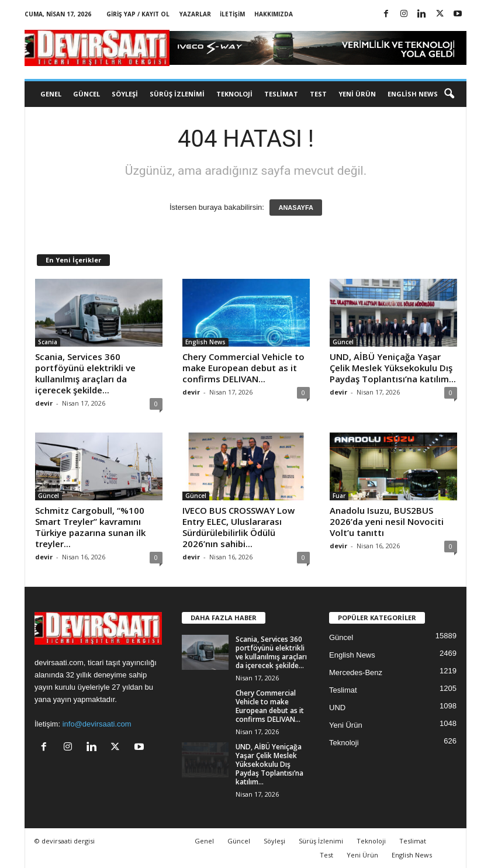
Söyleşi (125, 94)
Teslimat (281, 94)
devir (44, 403)
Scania (48, 342)
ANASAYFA (296, 208)
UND (337, 708)
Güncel (87, 94)
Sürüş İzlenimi (177, 94)
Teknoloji (234, 94)
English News (413, 94)
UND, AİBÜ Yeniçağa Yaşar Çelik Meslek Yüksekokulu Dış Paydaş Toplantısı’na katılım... (393, 368)
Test (318, 94)
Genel (51, 94)
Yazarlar (195, 14)
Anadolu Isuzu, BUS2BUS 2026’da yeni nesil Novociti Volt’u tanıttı (387, 521)
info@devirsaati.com (97, 724)
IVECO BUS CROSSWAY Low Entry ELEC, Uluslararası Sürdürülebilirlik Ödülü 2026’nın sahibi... (238, 527)
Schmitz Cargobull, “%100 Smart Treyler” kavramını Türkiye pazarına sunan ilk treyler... (90, 527)
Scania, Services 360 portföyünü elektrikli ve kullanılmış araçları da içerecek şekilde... (85, 373)
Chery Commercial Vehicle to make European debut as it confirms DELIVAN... (243, 368)
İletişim (232, 14)
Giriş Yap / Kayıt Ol (138, 14)
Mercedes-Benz (356, 672)
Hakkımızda (274, 14)
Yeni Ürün (357, 94)
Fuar (339, 496)
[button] (449, 94)
